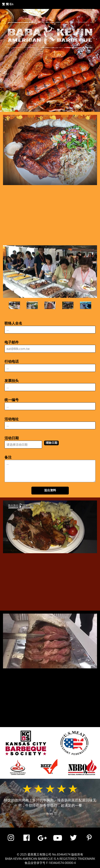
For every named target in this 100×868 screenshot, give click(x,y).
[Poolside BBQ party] (32, 305)
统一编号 (12, 400)
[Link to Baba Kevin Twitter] (73, 841)
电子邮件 (12, 342)
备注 (8, 457)
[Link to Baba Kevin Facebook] (27, 841)
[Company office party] (14, 305)
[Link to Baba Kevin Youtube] (58, 841)
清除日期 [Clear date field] (51, 443)
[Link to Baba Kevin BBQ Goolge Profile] (42, 841)
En (11, 4)
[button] (50, 177)
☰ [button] (85, 4)
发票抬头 (12, 381)
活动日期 (12, 438)
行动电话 (12, 361)
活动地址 (12, 419)
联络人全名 (13, 323)
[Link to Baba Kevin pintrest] (89, 841)
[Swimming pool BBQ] (86, 305)
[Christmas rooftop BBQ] (68, 305)
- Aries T (50, 814)
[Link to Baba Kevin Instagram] (11, 841)
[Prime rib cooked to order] (50, 305)
